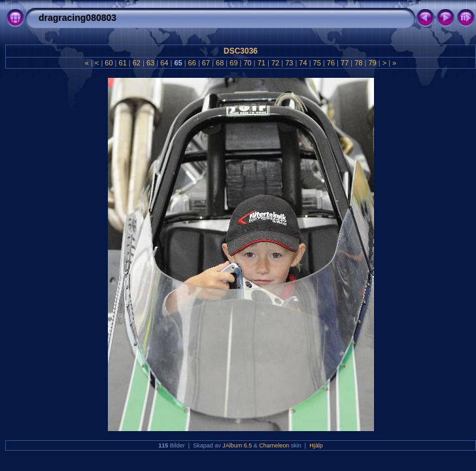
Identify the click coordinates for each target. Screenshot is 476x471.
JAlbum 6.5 (237, 445)
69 (233, 63)
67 (206, 63)
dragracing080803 (77, 18)
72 (275, 63)
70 (247, 63)
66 (192, 63)
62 (137, 63)
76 (331, 63)
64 (164, 63)
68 (220, 63)
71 (262, 63)
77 (345, 63)
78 (358, 63)
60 (109, 63)
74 (303, 63)
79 (372, 63)
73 (289, 63)
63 (150, 63)
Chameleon (274, 445)
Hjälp (316, 445)
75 (317, 63)
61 (122, 63)
